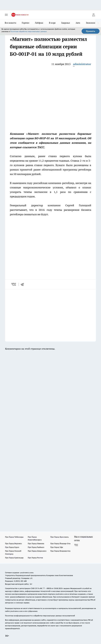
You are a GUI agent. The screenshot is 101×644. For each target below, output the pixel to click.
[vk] (14, 284)
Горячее (26, 23)
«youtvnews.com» (27, 573)
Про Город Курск (12, 547)
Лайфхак (39, 23)
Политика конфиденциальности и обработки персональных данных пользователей (40, 616)
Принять (91, 31)
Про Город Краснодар (14, 558)
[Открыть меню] (6, 15)
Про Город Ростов (35, 558)
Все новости (10, 23)
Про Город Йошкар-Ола (60, 543)
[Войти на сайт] (94, 15)
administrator (82, 64)
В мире (52, 23)
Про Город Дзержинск (37, 551)
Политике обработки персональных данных (28, 31)
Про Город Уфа (57, 547)
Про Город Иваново (36, 543)
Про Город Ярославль (59, 537)
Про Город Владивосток (60, 551)
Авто (78, 23)
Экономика (91, 23)
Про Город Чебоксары (14, 537)
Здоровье (66, 23)
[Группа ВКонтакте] (76, 545)
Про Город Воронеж (13, 543)
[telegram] (23, 284)
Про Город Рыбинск (36, 547)
